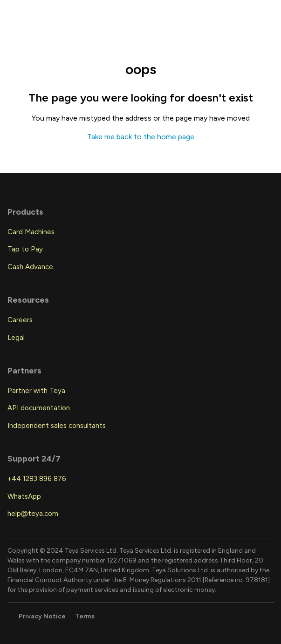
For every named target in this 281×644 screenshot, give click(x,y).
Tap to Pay (25, 249)
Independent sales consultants (57, 426)
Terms (85, 616)
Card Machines (31, 232)
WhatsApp (24, 496)
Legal (16, 338)
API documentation (39, 408)
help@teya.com (33, 514)
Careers (20, 320)
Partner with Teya (36, 391)
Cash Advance (30, 267)
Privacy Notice (42, 616)
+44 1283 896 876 (37, 479)
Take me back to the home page (141, 137)
